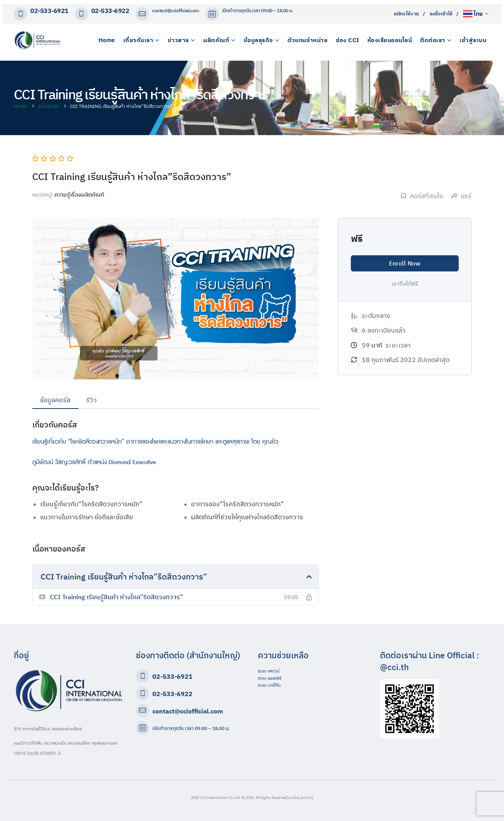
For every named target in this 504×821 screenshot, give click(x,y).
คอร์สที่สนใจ (422, 196)
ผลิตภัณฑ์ (216, 40)
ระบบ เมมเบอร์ (270, 678)
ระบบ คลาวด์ (269, 671)
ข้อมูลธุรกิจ (258, 40)
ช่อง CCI (347, 40)
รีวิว (92, 400)
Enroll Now (405, 263)
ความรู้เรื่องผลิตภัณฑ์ (79, 195)
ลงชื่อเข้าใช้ (441, 14)
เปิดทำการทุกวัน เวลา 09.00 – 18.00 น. (191, 728)
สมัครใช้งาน (407, 14)
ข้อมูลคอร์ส (55, 400)
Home (107, 40)
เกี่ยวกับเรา (138, 40)
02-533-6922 (110, 11)
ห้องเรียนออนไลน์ (390, 40)
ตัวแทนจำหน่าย (308, 40)
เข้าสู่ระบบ (473, 40)
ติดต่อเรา (433, 40)
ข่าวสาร (178, 40)
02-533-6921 (49, 11)
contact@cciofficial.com (176, 10)
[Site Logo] (37, 40)
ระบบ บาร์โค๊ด (269, 685)
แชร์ (461, 196)
